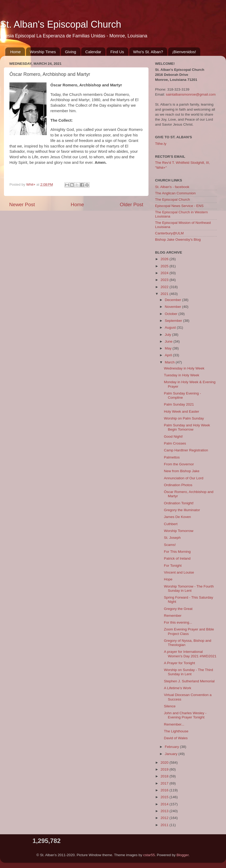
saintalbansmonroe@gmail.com (191, 94)
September (174, 321)
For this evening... (178, 622)
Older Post (132, 204)
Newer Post (22, 204)
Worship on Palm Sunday (184, 418)
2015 (165, 797)
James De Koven (178, 517)
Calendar (93, 52)
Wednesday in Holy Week (184, 368)
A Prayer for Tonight (179, 663)
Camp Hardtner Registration (186, 450)
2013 (165, 811)
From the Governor (179, 464)
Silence (170, 706)
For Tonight (173, 566)
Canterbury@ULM (169, 233)
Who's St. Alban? (148, 52)
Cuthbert (171, 524)
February (172, 747)
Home (16, 52)
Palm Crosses (175, 443)
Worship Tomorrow (179, 531)
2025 (165, 266)
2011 (165, 825)
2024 (165, 273)
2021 (165, 294)
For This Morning (177, 552)
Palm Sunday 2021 (179, 404)
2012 (165, 818)
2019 (165, 769)
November (173, 307)
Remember (173, 616)
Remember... (174, 724)
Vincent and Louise (179, 572)
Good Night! (173, 437)
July (168, 335)
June (169, 341)
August (171, 327)
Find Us (117, 52)
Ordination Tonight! (179, 503)
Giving (71, 52)
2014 (165, 804)
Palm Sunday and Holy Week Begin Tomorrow (187, 427)
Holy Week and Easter (182, 411)
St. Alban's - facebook (172, 187)
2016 (165, 790)
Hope (168, 579)
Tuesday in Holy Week (182, 375)
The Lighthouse (176, 731)
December (173, 300)
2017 (165, 783)
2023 (165, 280)
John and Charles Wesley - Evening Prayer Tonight (185, 715)
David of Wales (176, 738)
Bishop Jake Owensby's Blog (178, 240)
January (172, 754)
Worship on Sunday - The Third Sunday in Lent (189, 672)
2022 (165, 287)
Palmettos (172, 457)
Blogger (183, 855)
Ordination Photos (178, 485)
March (170, 362)
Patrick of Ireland (177, 558)
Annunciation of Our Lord (184, 478)
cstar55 (149, 855)
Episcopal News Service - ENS (179, 206)
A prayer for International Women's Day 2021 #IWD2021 (190, 654)
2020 (165, 763)
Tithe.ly (161, 144)
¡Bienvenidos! (184, 52)
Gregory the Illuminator (182, 510)
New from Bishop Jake (182, 471)
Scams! (170, 545)
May (169, 348)
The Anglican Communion (175, 193)
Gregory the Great (178, 609)
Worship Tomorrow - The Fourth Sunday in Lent (189, 588)
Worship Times (43, 52)
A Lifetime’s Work (178, 688)
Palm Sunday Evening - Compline (183, 395)
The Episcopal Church (173, 199)
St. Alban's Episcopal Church (61, 24)
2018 (165, 776)
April (169, 355)
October (172, 314)
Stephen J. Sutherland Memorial (189, 681)
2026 (165, 259)
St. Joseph (172, 538)
